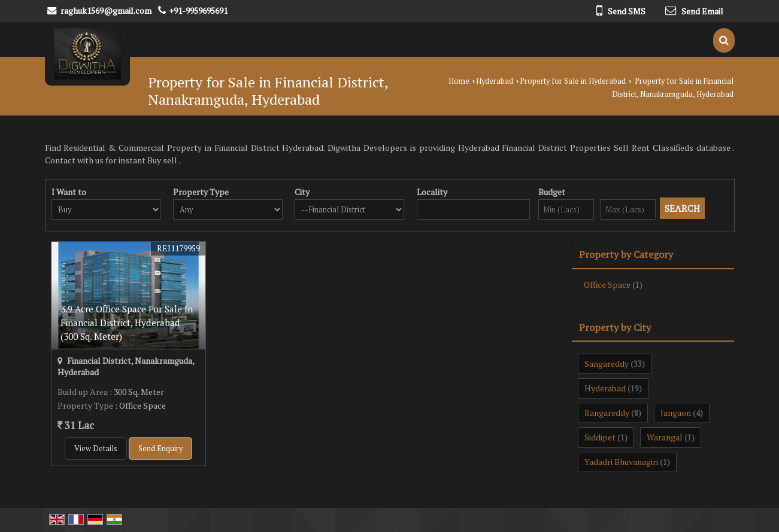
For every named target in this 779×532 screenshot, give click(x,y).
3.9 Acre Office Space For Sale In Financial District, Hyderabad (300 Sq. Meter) (127, 323)
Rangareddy (607, 413)
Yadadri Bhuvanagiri (621, 462)
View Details (96, 449)
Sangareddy (607, 364)
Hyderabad (495, 81)
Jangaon (676, 413)
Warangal (665, 437)
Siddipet (600, 437)
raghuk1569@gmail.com (106, 10)
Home (459, 81)
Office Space (607, 285)
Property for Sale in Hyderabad (573, 81)
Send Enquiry (160, 449)
